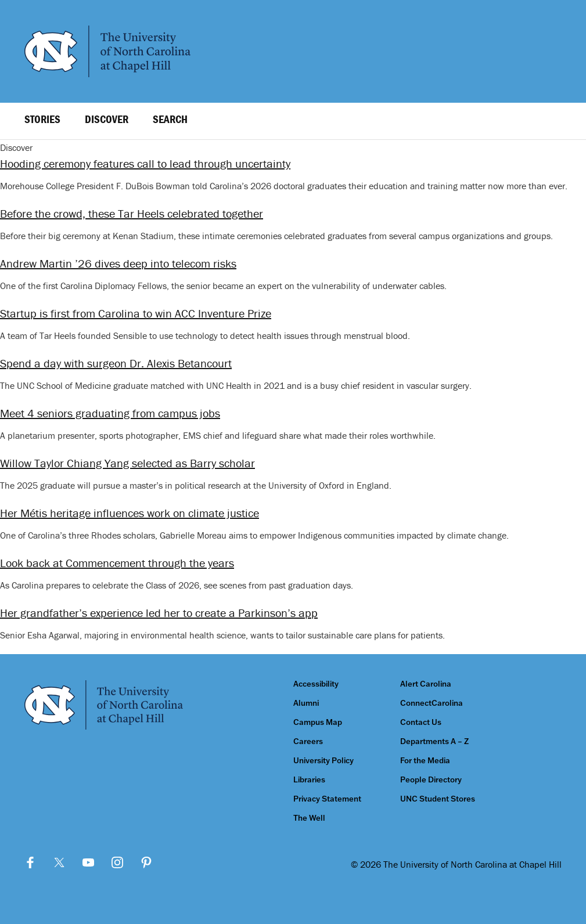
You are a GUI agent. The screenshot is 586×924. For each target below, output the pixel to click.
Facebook (30, 862)
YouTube (88, 862)
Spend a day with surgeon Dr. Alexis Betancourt (116, 363)
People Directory (431, 780)
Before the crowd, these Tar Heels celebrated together (132, 213)
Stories (42, 119)
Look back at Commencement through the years (117, 563)
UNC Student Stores (438, 799)
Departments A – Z (434, 741)
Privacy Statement (327, 799)
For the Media (425, 761)
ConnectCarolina (432, 703)
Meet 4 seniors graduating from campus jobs (110, 413)
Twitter (59, 862)
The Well (309, 818)
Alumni (306, 703)
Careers (308, 741)
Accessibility (316, 684)
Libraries (309, 780)
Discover (107, 119)
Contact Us (421, 722)
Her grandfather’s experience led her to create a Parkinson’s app (159, 613)
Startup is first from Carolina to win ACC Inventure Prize (136, 313)
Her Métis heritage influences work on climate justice (130, 513)
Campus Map (318, 722)
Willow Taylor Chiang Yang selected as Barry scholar (127, 463)
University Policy (323, 761)
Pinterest (146, 862)
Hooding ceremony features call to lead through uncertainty (145, 163)
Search (170, 119)
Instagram (117, 862)
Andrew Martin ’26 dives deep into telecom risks (118, 263)
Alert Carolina (426, 684)
